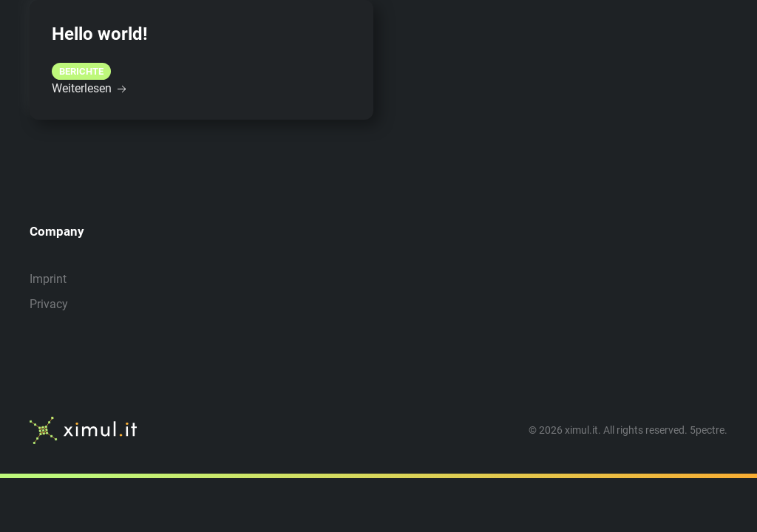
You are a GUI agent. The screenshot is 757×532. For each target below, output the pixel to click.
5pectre (707, 430)
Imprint (48, 279)
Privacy (49, 304)
